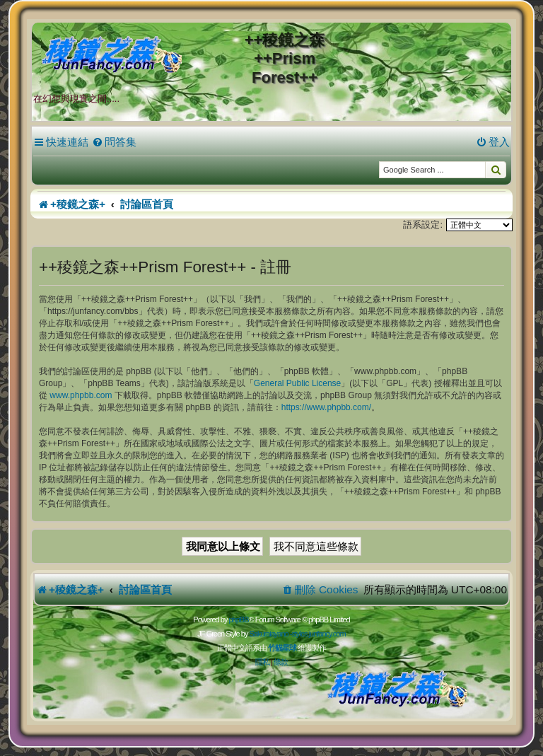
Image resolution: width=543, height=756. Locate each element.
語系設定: (423, 225)
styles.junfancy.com (318, 634)
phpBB (238, 620)
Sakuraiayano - (270, 634)
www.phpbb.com (81, 395)
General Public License (297, 383)
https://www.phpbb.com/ (326, 407)
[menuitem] (114, 142)
